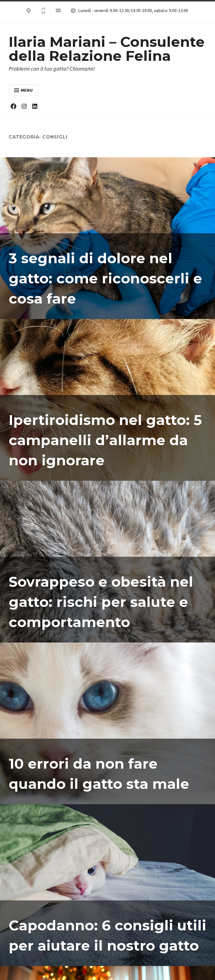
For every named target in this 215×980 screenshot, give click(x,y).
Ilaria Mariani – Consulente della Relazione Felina (107, 49)
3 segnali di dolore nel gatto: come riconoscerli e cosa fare (106, 278)
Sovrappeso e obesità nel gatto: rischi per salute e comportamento (101, 602)
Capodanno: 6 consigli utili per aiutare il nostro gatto (99, 925)
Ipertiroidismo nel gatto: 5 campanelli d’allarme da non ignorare (106, 440)
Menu (23, 90)
